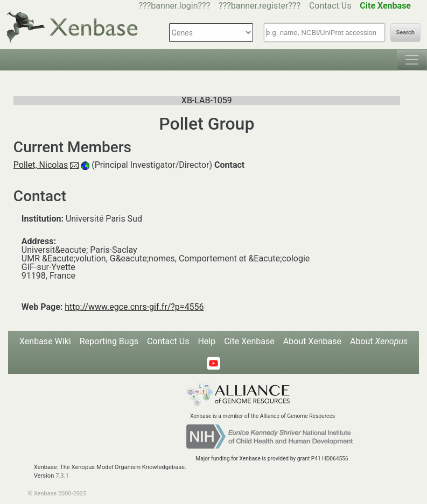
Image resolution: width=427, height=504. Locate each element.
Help (206, 341)
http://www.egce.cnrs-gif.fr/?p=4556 (134, 307)
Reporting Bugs (109, 341)
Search (405, 33)
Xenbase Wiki (45, 341)
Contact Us (330, 6)
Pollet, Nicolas (41, 165)
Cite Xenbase (249, 341)
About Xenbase (312, 341)
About (379, 341)
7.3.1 (62, 476)
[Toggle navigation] (412, 60)
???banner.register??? (260, 6)
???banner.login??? (175, 6)
